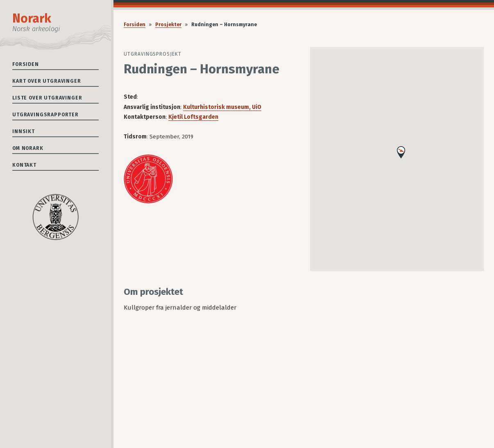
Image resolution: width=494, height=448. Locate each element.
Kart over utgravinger (47, 81)
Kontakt (24, 165)
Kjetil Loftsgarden (193, 117)
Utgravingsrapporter (45, 115)
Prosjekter (168, 25)
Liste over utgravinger (47, 98)
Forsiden (26, 64)
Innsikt (24, 131)
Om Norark (28, 148)
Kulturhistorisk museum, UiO (222, 107)
